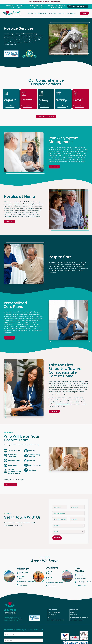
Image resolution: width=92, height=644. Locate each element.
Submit (57, 538)
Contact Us (54, 411)
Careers (73, 612)
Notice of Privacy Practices (80, 617)
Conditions (53, 13)
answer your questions (62, 404)
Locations (74, 615)
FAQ (50, 617)
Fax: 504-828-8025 (37, 7)
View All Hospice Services (46, 116)
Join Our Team (11, 485)
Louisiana (32, 5)
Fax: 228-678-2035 (56, 7)
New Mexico (10, 5)
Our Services (32, 13)
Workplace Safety (77, 620)
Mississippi (51, 5)
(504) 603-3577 (40, 5)
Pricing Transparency (56, 620)
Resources (74, 610)
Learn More (10, 106)
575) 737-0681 (19, 5)
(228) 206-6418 (60, 5)
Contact (84, 13)
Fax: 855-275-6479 (15, 7)
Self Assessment (43, 13)
